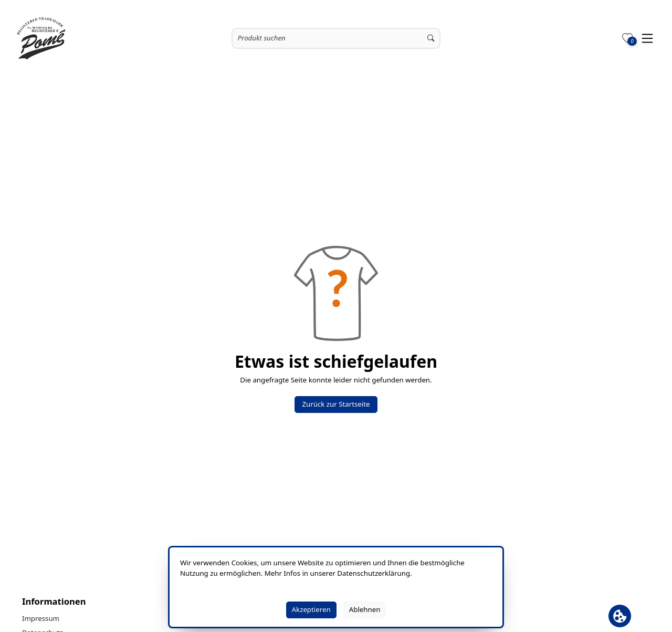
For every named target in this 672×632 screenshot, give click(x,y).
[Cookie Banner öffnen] (620, 616)
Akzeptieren (311, 609)
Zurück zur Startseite (336, 404)
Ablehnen (365, 609)
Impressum (41, 618)
